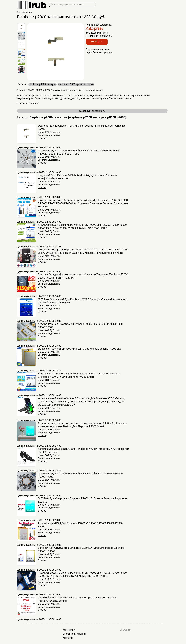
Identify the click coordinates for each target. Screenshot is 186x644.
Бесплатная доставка (98, 49)
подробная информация (99, 52)
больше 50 (106, 36)
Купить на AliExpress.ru (99, 25)
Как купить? (69, 630)
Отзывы (42, 138)
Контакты (68, 638)
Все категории (25, 12)
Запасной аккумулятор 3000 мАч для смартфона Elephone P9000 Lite (79, 349)
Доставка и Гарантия (74, 634)
